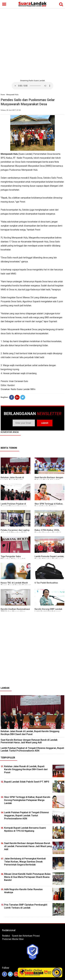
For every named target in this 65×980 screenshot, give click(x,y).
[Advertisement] (32, 43)
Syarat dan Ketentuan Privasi (26, 936)
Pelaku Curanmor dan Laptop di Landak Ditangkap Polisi (15, 531)
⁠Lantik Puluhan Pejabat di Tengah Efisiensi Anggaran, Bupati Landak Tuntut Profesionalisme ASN (32, 749)
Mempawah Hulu (12, 95)
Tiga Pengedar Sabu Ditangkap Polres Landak (13, 558)
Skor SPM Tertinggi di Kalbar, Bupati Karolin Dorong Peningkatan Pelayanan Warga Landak (27, 800)
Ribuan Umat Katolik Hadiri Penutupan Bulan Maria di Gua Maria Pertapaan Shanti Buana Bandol (27, 877)
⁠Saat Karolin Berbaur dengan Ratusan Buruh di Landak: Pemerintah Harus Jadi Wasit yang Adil (29, 741)
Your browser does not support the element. (32, 86)
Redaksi (6, 936)
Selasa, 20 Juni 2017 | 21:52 (11, 110)
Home (3, 95)
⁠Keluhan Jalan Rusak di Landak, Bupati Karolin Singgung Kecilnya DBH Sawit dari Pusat (30, 733)
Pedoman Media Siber (13, 939)
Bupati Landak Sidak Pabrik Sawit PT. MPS (27, 782)
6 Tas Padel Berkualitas (46, 583)
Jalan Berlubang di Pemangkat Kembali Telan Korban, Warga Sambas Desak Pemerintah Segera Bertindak (25, 862)
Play (57, 972)
